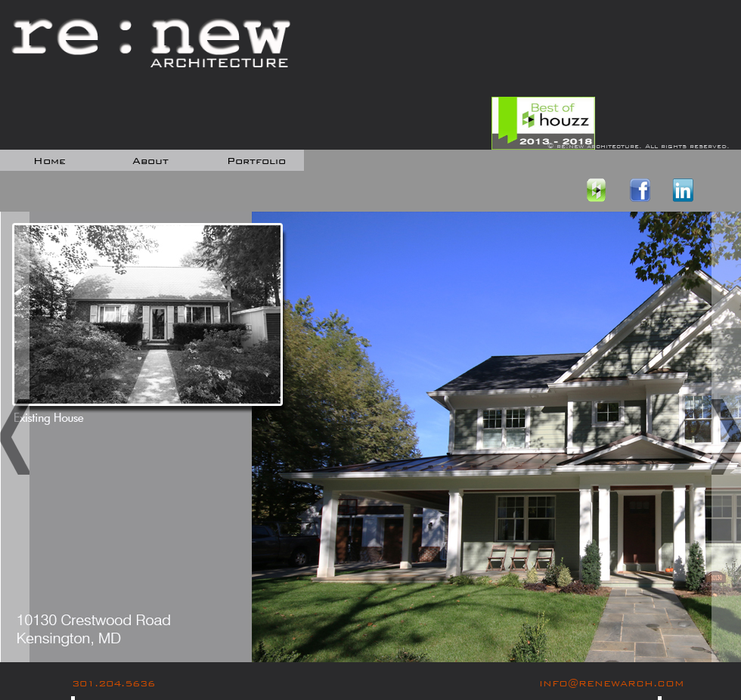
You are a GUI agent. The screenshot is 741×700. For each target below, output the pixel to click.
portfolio (256, 161)
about (150, 161)
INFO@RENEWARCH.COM (612, 683)
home (50, 161)
